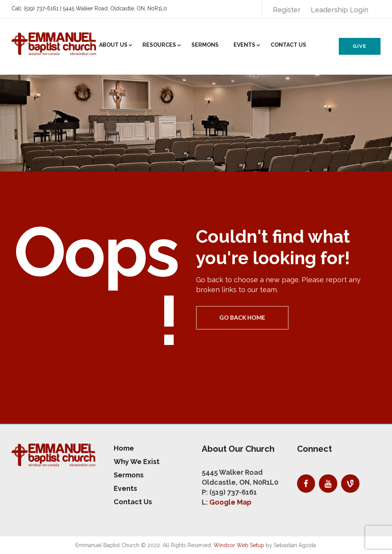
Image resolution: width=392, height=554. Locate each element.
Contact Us (288, 45)
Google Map (230, 502)
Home (124, 448)
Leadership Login (340, 10)
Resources (159, 45)
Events (244, 45)
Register (287, 10)
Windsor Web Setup (239, 545)
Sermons (205, 45)
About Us (113, 45)
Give (359, 46)
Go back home (242, 317)
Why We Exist (137, 462)
